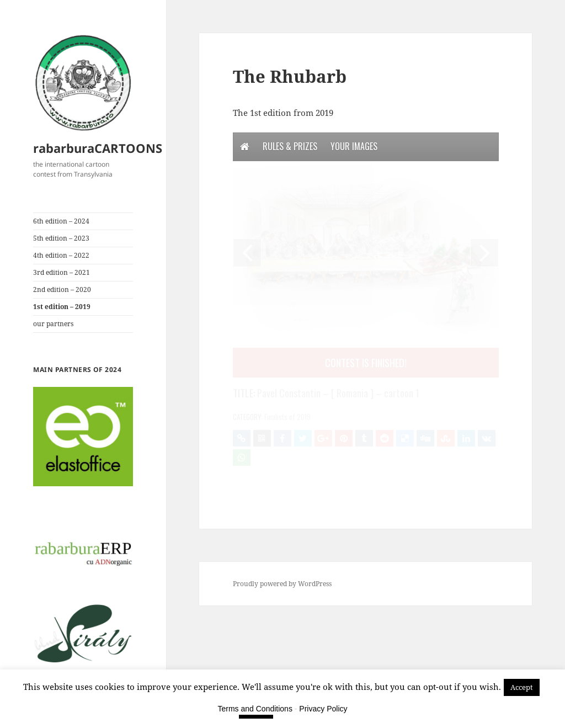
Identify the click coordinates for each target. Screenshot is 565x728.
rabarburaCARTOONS (98, 148)
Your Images (354, 146)
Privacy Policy (323, 709)
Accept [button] (522, 687)
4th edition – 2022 (61, 255)
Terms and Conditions (255, 709)
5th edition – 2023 (61, 238)
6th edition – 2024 (61, 221)
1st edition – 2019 (62, 307)
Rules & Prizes (290, 146)
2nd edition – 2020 (62, 289)
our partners (53, 324)
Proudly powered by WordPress (282, 584)
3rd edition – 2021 (62, 272)
